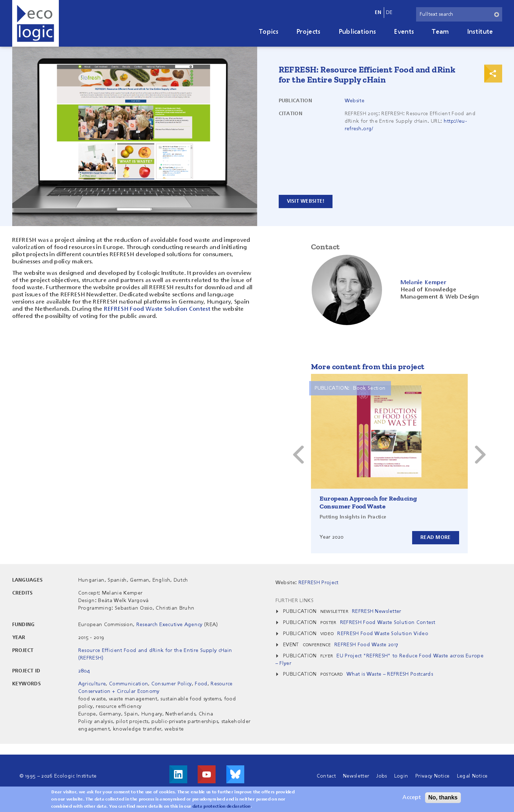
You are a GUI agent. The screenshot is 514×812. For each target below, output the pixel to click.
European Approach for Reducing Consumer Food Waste (368, 502)
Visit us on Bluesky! (235, 774)
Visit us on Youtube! (207, 774)
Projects (308, 32)
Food (201, 684)
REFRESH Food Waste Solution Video (383, 634)
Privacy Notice (432, 776)
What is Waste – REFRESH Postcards (390, 674)
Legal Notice (472, 776)
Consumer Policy (172, 684)
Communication (129, 684)
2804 (84, 671)
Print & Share (493, 74)
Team (440, 32)
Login (401, 776)
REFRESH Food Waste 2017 (366, 645)
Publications (357, 32)
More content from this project (368, 367)
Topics (269, 32)
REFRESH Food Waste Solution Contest (157, 309)
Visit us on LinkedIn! (178, 774)
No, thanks (443, 797)
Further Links (294, 601)
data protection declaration (222, 807)
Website (355, 101)
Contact (326, 776)
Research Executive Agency (169, 625)
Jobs (381, 776)
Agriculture (92, 684)
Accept (412, 798)
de (389, 13)
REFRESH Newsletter (377, 611)
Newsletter (356, 776)
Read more (436, 538)
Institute (480, 32)
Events (404, 32)
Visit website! (306, 201)
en (378, 13)
